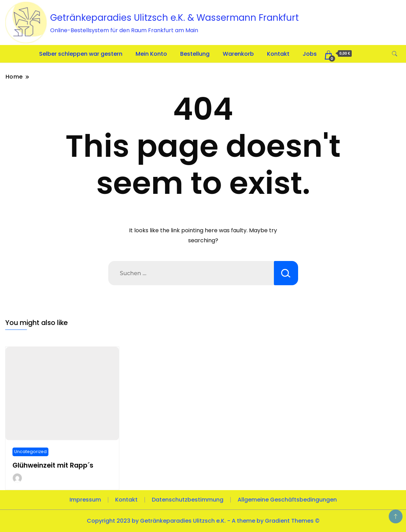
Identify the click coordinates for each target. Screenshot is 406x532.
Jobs (310, 54)
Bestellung (195, 54)
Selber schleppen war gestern (81, 54)
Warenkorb (238, 54)
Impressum (85, 500)
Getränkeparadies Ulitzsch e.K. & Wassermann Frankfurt (174, 18)
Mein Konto (151, 54)
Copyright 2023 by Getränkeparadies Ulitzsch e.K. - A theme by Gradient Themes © (203, 521)
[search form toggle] (395, 54)
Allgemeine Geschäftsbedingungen (287, 500)
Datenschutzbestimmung (188, 500)
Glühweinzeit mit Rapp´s (53, 465)
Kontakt (278, 54)
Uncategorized (30, 452)
